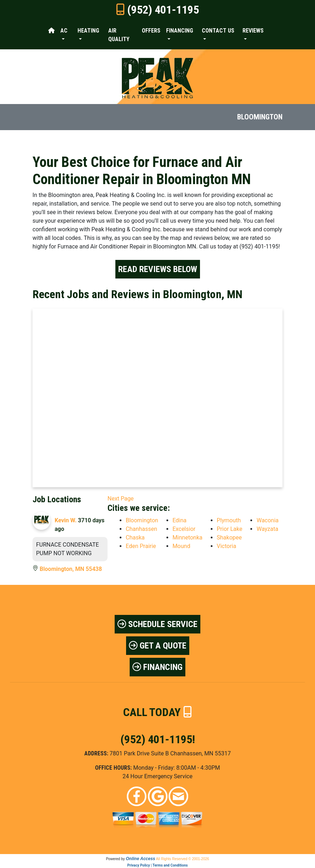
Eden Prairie (141, 546)
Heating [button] (88, 31)
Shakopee (229, 537)
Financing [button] (180, 31)
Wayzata (267, 529)
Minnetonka (187, 537)
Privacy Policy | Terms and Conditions (157, 865)
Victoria (227, 546)
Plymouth (229, 520)
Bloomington (142, 520)
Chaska (135, 537)
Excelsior (184, 529)
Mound (181, 546)
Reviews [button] (253, 31)
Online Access (140, 859)
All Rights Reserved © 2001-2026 (183, 859)
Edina (179, 520)
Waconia (267, 520)
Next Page (121, 499)
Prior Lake (230, 529)
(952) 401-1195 (163, 10)
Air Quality (119, 35)
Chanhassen (141, 529)
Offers (151, 31)
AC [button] (64, 31)
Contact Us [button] (218, 31)
